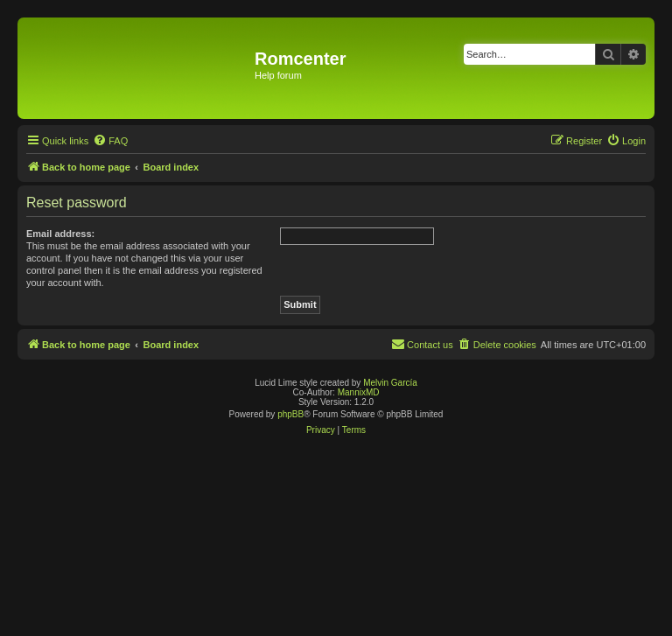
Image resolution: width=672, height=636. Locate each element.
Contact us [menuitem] (422, 344)
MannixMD (359, 392)
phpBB (290, 414)
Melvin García (390, 383)
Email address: (60, 234)
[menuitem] (110, 141)
